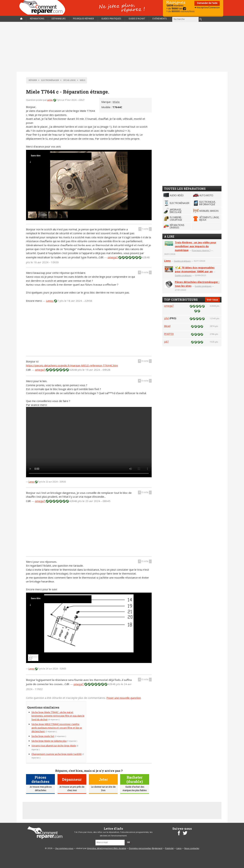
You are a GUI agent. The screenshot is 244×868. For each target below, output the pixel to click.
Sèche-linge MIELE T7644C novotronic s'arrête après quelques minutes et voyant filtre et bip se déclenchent (57, 728)
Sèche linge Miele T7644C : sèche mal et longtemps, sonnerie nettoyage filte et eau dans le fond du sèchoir (58, 716)
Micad (167, 326)
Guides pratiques (111, 19)
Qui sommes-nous (64, 848)
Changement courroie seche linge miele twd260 (57, 754)
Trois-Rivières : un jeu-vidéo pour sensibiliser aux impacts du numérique (196, 246)
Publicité (169, 848)
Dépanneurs (59, 19)
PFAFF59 (169, 334)
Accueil (44, 7)
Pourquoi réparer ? (201, 250)
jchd (166, 318)
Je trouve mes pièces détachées (41, 789)
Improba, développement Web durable (107, 848)
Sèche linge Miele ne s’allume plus (49, 741)
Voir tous (212, 300)
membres (175, 6)
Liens (167, 261)
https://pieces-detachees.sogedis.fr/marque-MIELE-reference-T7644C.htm (72, 365)
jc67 (166, 342)
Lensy (50, 100)
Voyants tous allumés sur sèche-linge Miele (54, 746)
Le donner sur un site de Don (103, 789)
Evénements (160, 19)
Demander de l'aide (207, 3)
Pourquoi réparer (83, 19)
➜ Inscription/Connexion (207, 8)
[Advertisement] (122, 47)
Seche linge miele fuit (43, 736)
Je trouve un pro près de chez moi (72, 789)
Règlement (157, 848)
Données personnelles (140, 848)
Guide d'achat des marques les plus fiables (135, 789)
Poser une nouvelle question (124, 698)
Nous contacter (192, 848)
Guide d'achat (137, 19)
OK (128, 843)
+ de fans (176, 9)
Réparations (37, 19)
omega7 (113, 257)
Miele (116, 102)
